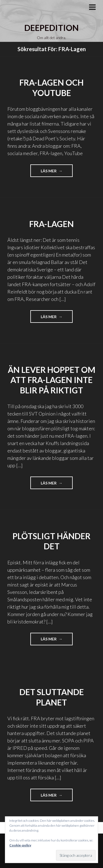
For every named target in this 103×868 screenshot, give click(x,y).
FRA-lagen (51, 224)
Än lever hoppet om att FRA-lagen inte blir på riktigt (52, 380)
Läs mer (57, 172)
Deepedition (51, 28)
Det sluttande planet (52, 697)
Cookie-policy (20, 845)
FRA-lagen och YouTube (51, 88)
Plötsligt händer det (51, 541)
